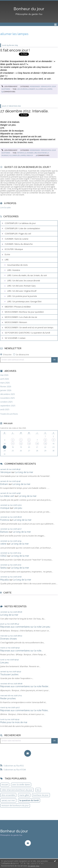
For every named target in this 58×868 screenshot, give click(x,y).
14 (37, 444)
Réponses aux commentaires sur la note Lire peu (25, 627)
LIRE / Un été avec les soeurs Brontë (24, 281)
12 (21, 444)
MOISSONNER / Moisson (16, 322)
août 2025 (5, 409)
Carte (7, 593)
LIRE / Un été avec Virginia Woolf (22, 291)
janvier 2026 (6, 390)
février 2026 (6, 387)
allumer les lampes (44, 89)
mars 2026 (5, 383)
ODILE (3, 556)
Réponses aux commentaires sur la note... (21, 651)
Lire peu (18, 508)
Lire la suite (6, 207)
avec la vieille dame (21, 785)
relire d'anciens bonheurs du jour (17, 790)
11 (13, 444)
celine (3, 544)
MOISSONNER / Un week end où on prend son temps (29, 327)
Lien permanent (10, 86)
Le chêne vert (7, 496)
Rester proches (8, 698)
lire (35, 153)
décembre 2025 (8, 394)
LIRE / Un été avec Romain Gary (21, 286)
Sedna (3, 568)
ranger (30, 153)
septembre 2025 (8, 406)
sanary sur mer (8, 800)
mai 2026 (4, 375)
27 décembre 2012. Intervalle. (24, 111)
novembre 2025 (7, 398)
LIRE (7, 260)
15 (45, 444)
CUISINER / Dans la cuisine (17, 239)
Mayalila (5, 580)
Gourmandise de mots (17, 265)
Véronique (6, 472)
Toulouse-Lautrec (9, 674)
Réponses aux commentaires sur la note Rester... (25, 686)
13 (29, 444)
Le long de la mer (24, 472)
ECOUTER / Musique (14, 249)
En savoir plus (34, 866)
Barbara (4, 532)
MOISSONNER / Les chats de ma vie (21, 317)
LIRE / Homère (14, 270)
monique (5, 508)
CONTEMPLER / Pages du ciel (18, 234)
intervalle (22, 153)
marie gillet (24, 795)
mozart (5, 785)
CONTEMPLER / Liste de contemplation (22, 228)
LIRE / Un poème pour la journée (22, 296)
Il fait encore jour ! (15, 50)
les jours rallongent (26, 89)
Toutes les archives (9, 414)
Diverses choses (9, 639)
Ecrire (7, 254)
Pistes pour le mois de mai (14, 722)
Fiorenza (5, 520)
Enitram (4, 484)
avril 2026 (5, 379)
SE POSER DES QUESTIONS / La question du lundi (27, 333)
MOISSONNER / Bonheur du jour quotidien (24, 312)
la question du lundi (29, 800)
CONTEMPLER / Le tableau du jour (20, 223)
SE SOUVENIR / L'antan (15, 338)
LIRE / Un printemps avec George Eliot (24, 301)
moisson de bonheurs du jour (15, 805)
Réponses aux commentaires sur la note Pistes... (25, 710)
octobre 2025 (6, 402)
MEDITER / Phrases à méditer (18, 307)
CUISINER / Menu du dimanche (19, 244)
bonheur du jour (41, 795)
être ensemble (8, 795)
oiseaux (30, 155)
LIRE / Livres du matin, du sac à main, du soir (27, 275)
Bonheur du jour (29, 9)
